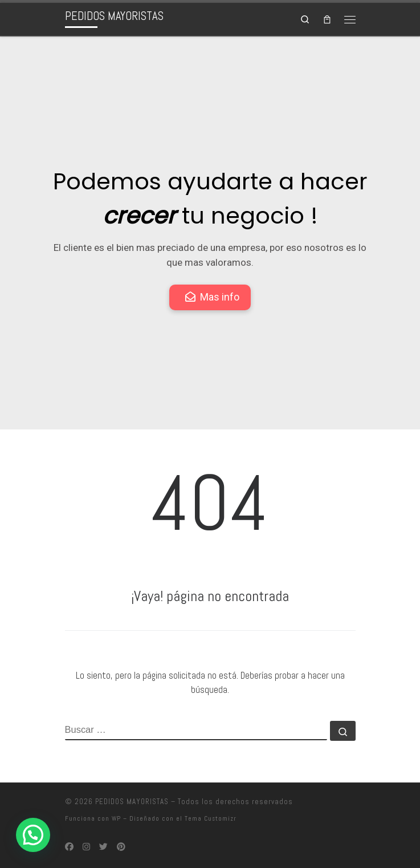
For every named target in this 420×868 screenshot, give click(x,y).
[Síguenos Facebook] (69, 847)
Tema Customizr (211, 818)
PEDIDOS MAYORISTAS (132, 802)
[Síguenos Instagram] (86, 847)
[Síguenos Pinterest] (121, 847)
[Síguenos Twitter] (103, 847)
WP (116, 818)
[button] (33, 835)
